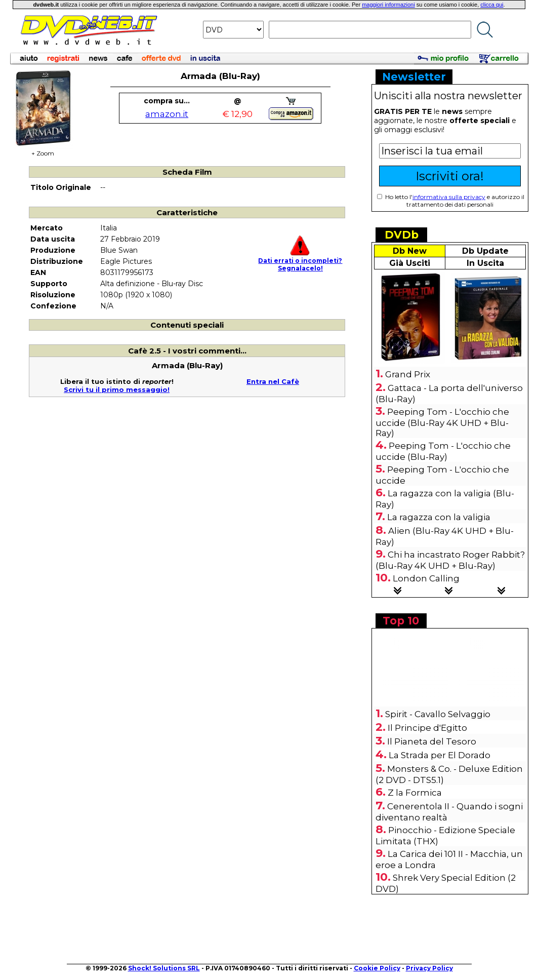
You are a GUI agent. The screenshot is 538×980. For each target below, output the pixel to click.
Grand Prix (408, 374)
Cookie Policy (377, 968)
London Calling (426, 578)
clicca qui (492, 5)
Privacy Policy (429, 968)
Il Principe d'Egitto (427, 728)
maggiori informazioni (388, 5)
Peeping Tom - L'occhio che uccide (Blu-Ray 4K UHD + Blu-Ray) (442, 422)
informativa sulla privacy (449, 197)
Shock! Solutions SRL (164, 968)
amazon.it (167, 114)
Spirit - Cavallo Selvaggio (438, 714)
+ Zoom (43, 150)
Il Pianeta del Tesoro (432, 741)
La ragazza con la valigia (439, 517)
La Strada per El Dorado (440, 755)
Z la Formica (415, 793)
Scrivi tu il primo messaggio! (117, 389)
